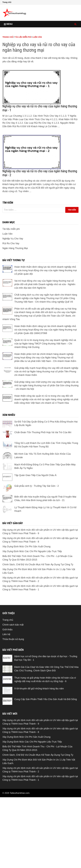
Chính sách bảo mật (13, 661)
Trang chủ (7, 2)
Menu (8, 24)
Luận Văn (37, 73)
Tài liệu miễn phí (23, 73)
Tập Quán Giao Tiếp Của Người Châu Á (35, 512)
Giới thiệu (8, 666)
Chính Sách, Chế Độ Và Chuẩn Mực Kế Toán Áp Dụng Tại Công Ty (38, 601)
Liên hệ (6, 671)
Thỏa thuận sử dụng (13, 676)
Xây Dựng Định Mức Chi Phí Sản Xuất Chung (26, 583)
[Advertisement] (41, 47)
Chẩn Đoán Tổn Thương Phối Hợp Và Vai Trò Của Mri (43, 469)
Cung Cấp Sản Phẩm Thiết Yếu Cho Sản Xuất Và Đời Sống (46, 736)
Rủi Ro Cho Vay (11, 280)
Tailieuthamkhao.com (20, 829)
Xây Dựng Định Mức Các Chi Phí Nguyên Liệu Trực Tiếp (32, 588)
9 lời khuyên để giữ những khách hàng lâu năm (39, 725)
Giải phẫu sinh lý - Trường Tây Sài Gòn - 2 (37, 522)
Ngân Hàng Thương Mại (15, 285)
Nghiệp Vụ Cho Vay (13, 275)
